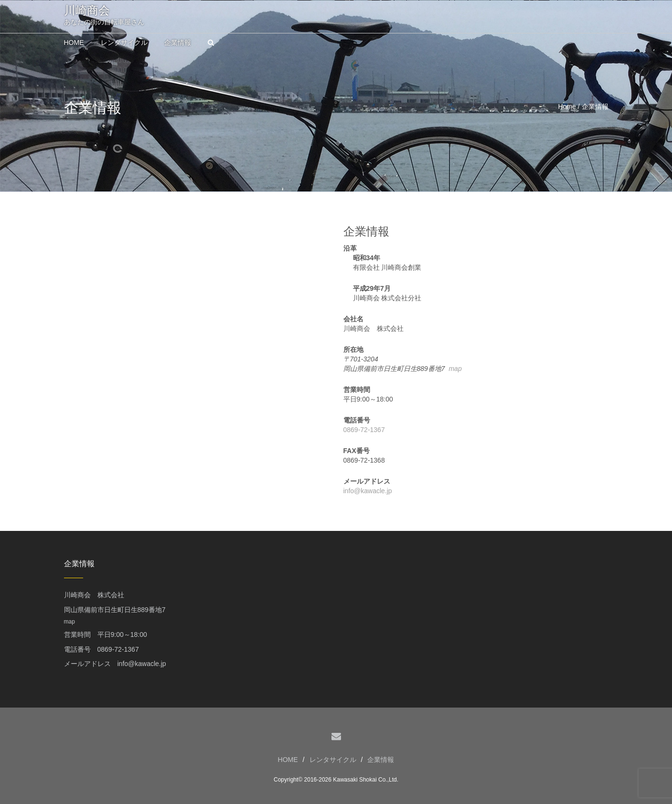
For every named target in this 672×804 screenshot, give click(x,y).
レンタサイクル (333, 760)
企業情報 (381, 760)
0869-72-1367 (364, 430)
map (455, 369)
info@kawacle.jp (368, 491)
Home (567, 106)
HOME (288, 760)
